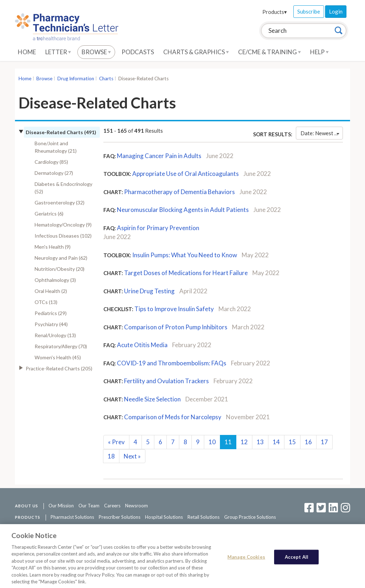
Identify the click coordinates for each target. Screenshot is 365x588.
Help (319, 52)
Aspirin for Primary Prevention (158, 228)
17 (324, 442)
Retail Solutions (204, 517)
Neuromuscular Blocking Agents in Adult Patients (183, 210)
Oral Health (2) (51, 291)
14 (276, 442)
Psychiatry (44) (51, 324)
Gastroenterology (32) (60, 202)
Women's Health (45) (58, 357)
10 (212, 442)
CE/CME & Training (269, 52)
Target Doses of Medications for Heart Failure (186, 273)
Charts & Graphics (196, 52)
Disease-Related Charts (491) (61, 132)
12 (244, 442)
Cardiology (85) (51, 162)
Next (132, 456)
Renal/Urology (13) (55, 335)
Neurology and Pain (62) (61, 258)
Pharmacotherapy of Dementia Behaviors (179, 192)
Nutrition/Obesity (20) (60, 269)
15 (292, 442)
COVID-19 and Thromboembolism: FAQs (172, 363)
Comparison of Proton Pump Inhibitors (176, 327)
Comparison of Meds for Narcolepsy (173, 417)
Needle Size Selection (152, 399)
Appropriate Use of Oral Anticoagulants (186, 174)
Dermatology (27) (54, 173)
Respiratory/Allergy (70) (61, 346)
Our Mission (61, 506)
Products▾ (275, 12)
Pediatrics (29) (51, 313)
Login (336, 11)
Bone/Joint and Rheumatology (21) (56, 147)
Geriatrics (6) (49, 214)
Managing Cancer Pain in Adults (159, 156)
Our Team (89, 506)
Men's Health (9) (53, 247)
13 (260, 442)
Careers (112, 506)
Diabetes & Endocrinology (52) (63, 188)
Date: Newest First (322, 133)
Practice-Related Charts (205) (59, 368)
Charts (106, 78)
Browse (96, 52)
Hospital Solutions (164, 517)
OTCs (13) (46, 302)
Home (27, 52)
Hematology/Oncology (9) (63, 225)
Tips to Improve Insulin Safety (174, 309)
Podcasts (138, 52)
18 (111, 456)
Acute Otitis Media (142, 345)
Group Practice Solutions (250, 517)
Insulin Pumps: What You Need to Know (185, 255)
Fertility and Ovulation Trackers (166, 381)
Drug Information (76, 78)
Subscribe (309, 11)
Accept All (297, 559)
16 (308, 442)
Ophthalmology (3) (55, 280)
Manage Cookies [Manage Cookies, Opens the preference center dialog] (246, 559)
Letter (58, 52)
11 (228, 442)
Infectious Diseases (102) (63, 236)
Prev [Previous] (116, 442)
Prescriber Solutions (120, 517)
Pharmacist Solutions (72, 517)
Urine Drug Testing (149, 291)
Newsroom (137, 506)
